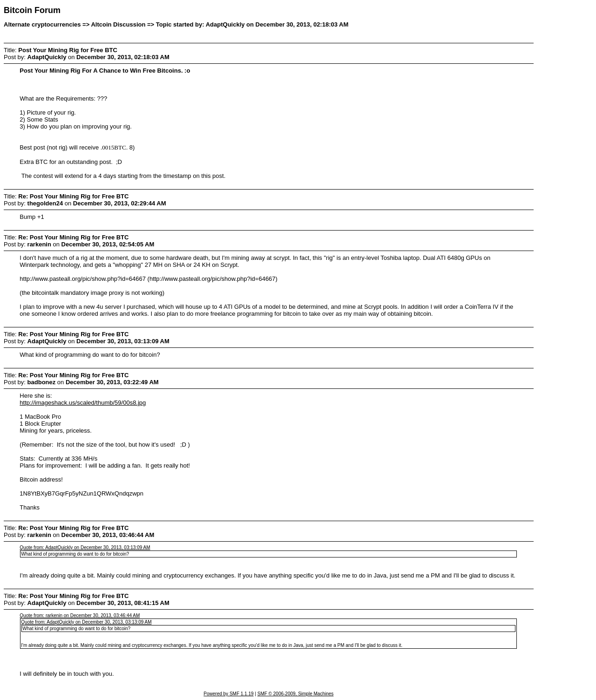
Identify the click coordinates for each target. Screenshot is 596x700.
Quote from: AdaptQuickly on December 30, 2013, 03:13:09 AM (85, 547)
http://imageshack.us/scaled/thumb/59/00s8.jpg (83, 403)
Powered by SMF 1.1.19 (228, 694)
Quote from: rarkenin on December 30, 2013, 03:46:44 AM (80, 615)
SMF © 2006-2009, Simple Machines (296, 694)
